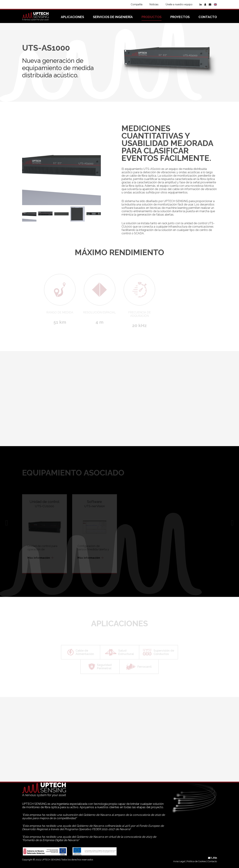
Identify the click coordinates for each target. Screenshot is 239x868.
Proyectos (180, 17)
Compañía (137, 4)
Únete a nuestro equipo (179, 4)
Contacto (208, 17)
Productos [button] (152, 17)
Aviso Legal (179, 861)
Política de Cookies (196, 861)
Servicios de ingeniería (113, 17)
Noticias (154, 4)
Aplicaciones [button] (72, 17)
